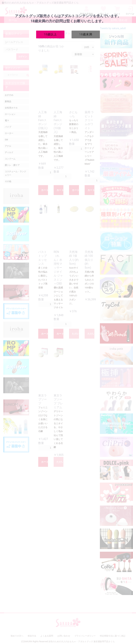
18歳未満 (86, 34)
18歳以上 (50, 34)
